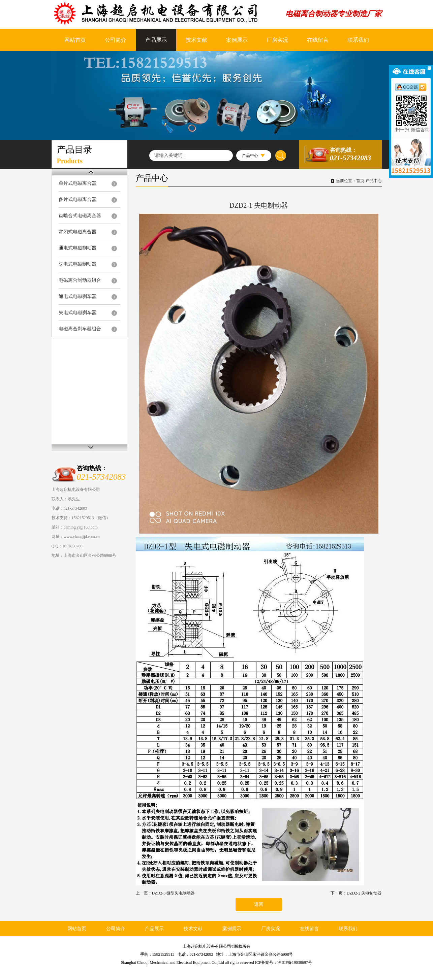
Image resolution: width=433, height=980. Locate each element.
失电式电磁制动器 (78, 264)
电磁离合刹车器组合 (80, 329)
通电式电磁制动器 (78, 248)
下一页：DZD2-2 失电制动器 (356, 893)
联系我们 (358, 40)
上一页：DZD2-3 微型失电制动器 (165, 893)
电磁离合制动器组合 (80, 280)
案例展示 (237, 40)
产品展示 (156, 40)
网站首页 (75, 40)
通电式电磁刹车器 (78, 296)
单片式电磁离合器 (78, 183)
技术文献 (196, 40)
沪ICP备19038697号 (295, 962)
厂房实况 (277, 40)
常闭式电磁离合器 (78, 232)
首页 (360, 181)
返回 (259, 904)
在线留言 (318, 40)
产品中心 (374, 181)
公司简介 (116, 40)
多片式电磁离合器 (78, 199)
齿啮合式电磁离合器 (80, 216)
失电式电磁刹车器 (78, 313)
